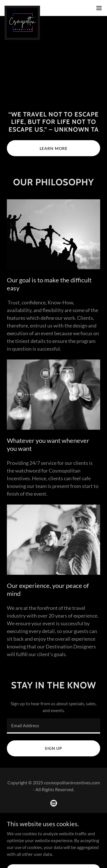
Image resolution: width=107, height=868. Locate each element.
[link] (22, 8)
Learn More (54, 148)
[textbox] (53, 726)
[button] (99, 8)
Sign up (53, 748)
